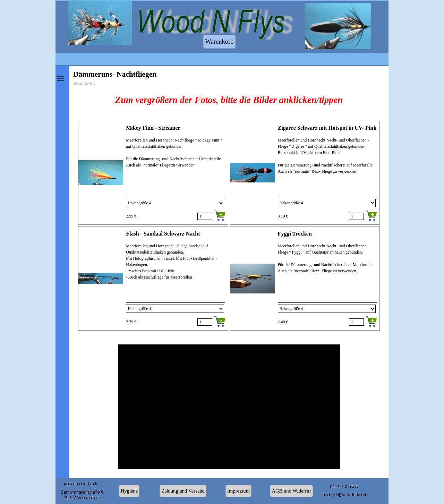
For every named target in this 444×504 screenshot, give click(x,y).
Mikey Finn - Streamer (153, 128)
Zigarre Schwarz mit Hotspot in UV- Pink (327, 128)
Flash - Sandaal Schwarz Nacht (163, 234)
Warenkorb (219, 41)
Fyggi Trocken (295, 234)
